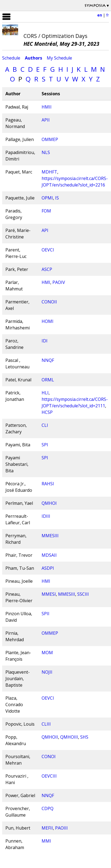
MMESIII (50, 536)
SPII (46, 614)
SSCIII (83, 594)
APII (46, 120)
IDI (45, 341)
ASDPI (48, 568)
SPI (45, 445)
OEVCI (48, 250)
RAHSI (48, 484)
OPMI (47, 198)
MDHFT (49, 172)
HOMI (48, 321)
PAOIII (61, 828)
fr (107, 15)
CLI (45, 425)
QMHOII (50, 737)
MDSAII (49, 555)
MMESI (49, 594)
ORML (48, 380)
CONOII (49, 302)
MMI (46, 841)
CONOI (49, 756)
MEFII (47, 828)
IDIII (46, 516)
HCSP (47, 412)
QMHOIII (69, 737)
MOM (47, 653)
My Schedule (59, 58)
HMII (47, 107)
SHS (84, 737)
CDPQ (48, 808)
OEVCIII (49, 776)
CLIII (46, 724)
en (100, 15)
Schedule (11, 58)
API (45, 230)
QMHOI (49, 503)
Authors (33, 58)
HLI (45, 393)
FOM (46, 211)
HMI (46, 282)
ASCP (47, 269)
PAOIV (59, 282)
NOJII (47, 672)
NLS (46, 152)
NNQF (48, 360)
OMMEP (50, 139)
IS (57, 198)
